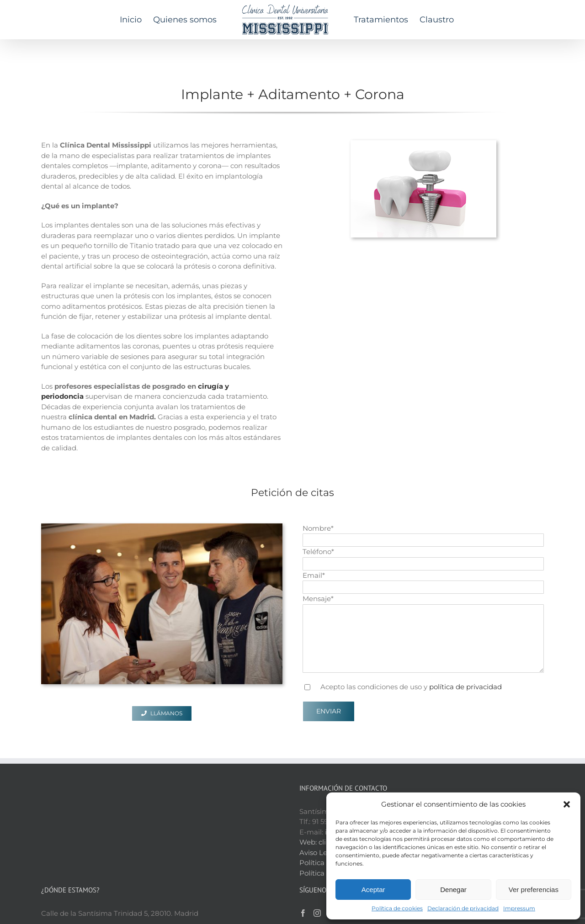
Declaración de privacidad (463, 908)
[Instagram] (317, 859)
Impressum (519, 908)
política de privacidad (465, 687)
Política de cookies (397, 908)
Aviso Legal (319, 799)
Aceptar (373, 890)
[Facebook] (303, 859)
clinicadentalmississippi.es (363, 788)
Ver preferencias (534, 890)
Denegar (453, 890)
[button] (567, 804)
